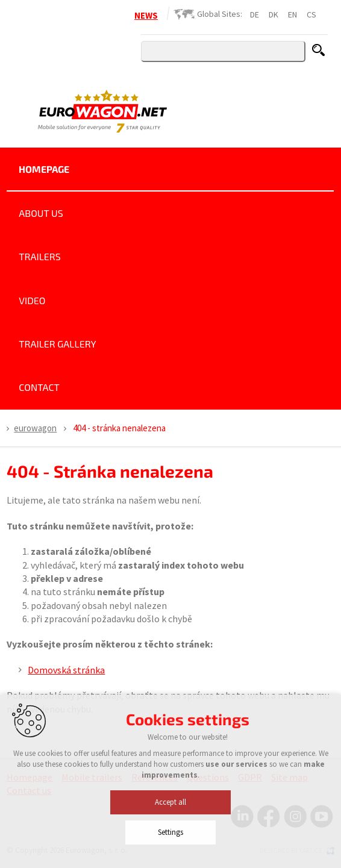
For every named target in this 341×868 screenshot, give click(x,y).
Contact (39, 387)
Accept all (170, 842)
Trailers (39, 256)
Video (32, 300)
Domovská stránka (66, 670)
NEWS (146, 15)
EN (293, 14)
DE (255, 14)
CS (311, 14)
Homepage (44, 169)
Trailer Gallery (57, 344)
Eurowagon (35, 428)
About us (41, 213)
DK (274, 14)
